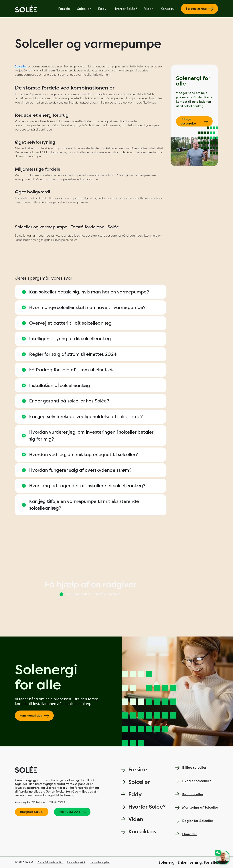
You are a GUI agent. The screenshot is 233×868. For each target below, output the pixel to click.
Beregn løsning (200, 9)
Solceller (84, 9)
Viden (149, 9)
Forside (64, 9)
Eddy (102, 9)
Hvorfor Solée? (125, 9)
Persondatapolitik (76, 862)
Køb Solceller (189, 794)
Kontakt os (138, 832)
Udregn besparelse (194, 121)
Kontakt (167, 9)
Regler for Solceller (194, 821)
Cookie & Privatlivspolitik (50, 862)
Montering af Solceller (197, 808)
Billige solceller (191, 768)
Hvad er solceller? (193, 781)
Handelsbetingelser (100, 862)
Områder (186, 834)
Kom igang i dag (34, 716)
